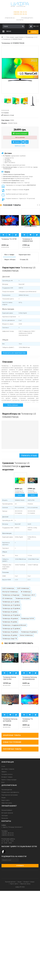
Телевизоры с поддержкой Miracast (14, 625)
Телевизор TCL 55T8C (9, 239)
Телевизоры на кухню (23, 598)
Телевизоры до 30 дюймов (11, 608)
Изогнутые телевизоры (10, 592)
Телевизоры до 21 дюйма (11, 602)
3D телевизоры (7, 598)
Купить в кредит (21, 134)
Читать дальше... (13, 405)
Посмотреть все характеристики (14, 353)
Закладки (5, 816)
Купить (17, 142)
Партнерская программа (10, 795)
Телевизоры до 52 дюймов (11, 629)
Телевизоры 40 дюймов (10, 618)
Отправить (20, 866)
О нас (3, 766)
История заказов (7, 813)
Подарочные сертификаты (10, 792)
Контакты (20, 20)
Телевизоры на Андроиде (11, 595)
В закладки (23, 142)
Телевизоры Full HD (28, 618)
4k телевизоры (26, 592)
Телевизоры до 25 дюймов (11, 605)
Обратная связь (7, 803)
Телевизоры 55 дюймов (10, 632)
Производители (27, 18)
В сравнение (27, 142)
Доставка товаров (8, 769)
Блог (3, 782)
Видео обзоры (10, 260)
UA (37, 26)
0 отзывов (5, 113)
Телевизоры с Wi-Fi (29, 595)
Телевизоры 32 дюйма (10, 612)
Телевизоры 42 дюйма (10, 635)
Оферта (4, 772)
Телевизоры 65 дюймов (29, 632)
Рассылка (5, 818)
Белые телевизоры (26, 635)
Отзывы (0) (24, 260)
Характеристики (25, 255)
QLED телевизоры (23, 588)
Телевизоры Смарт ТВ (10, 639)
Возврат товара (7, 777)
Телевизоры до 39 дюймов (11, 615)
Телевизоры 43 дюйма (10, 622)
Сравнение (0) (10, 18)
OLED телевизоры (8, 588)
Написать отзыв (8, 115)
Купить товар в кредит (9, 780)
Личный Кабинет (7, 810)
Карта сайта (5, 800)
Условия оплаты (7, 774)
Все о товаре (9, 255)
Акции (3, 798)
